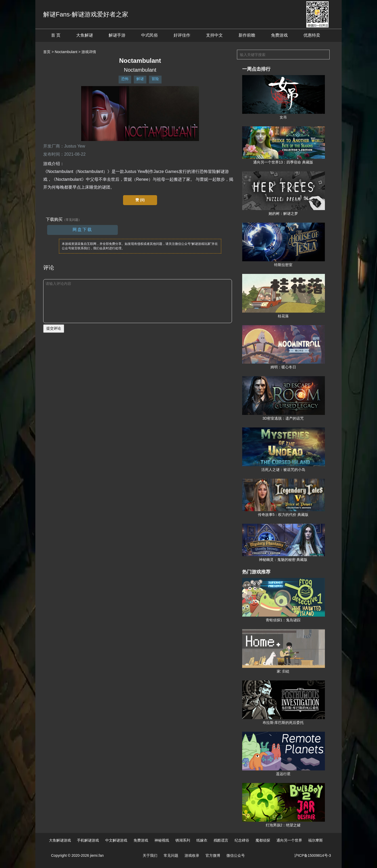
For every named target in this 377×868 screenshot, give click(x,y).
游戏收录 (192, 855)
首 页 (56, 35)
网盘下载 (82, 230)
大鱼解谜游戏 (60, 840)
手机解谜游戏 (88, 840)
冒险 (155, 79)
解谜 (140, 79)
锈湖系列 (183, 840)
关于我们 (150, 855)
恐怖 (125, 79)
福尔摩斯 (315, 840)
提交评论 (54, 328)
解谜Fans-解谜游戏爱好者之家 (86, 14)
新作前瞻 (247, 35)
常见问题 (171, 855)
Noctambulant (66, 52)
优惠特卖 (312, 35)
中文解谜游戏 (116, 840)
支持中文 (214, 35)
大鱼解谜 (85, 35)
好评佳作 (182, 35)
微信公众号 (236, 855)
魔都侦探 (263, 840)
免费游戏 (279, 35)
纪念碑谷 (242, 840)
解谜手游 (117, 35)
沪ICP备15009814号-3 (313, 855)
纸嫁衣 (202, 840)
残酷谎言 (221, 840)
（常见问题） (72, 220)
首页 (47, 52)
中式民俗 (149, 35)
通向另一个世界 (289, 840)
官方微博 (213, 855)
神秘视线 (162, 840)
